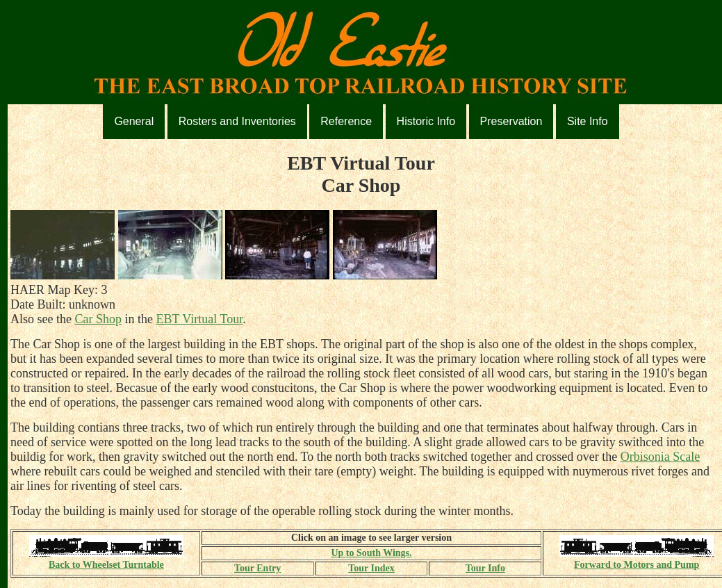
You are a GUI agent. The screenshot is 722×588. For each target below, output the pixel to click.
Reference (346, 121)
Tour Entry (257, 568)
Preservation (511, 121)
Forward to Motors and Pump (637, 559)
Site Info (588, 121)
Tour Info (485, 568)
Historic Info (426, 121)
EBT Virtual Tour (199, 319)
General (134, 121)
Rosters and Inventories (237, 121)
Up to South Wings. (371, 553)
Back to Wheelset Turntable (106, 559)
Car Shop (98, 319)
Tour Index (371, 568)
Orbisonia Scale (660, 457)
